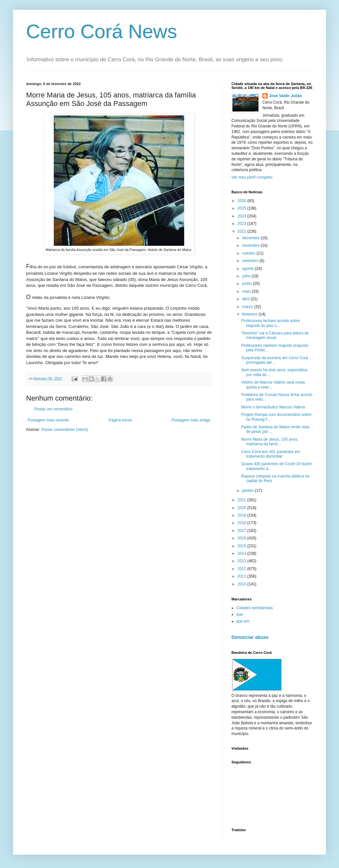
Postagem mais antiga (191, 420)
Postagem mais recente (48, 420)
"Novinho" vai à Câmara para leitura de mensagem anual (275, 335)
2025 (243, 208)
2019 (243, 515)
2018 (243, 523)
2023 (243, 224)
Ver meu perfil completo (252, 177)
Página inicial (120, 420)
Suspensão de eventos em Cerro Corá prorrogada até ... (275, 360)
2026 (243, 201)
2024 (243, 216)
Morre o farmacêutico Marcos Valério (273, 407)
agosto (249, 269)
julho (247, 276)
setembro (251, 261)
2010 (243, 584)
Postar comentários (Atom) (65, 430)
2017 (243, 531)
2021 (243, 500)
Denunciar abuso (250, 637)
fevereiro (250, 314)
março (248, 307)
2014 (243, 553)
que (240, 614)
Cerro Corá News (102, 31)
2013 (243, 561)
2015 (243, 546)
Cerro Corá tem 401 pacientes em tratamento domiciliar (271, 454)
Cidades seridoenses (255, 608)
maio (247, 291)
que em (243, 621)
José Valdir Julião (285, 96)
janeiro (249, 491)
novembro (251, 245)
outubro (249, 253)
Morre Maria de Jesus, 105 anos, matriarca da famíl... (270, 442)
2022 (243, 231)
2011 (243, 576)
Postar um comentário (53, 409)
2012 (243, 569)
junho (248, 284)
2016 (243, 538)
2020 (243, 508)
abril (246, 299)
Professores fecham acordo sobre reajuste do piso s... (271, 323)
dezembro (251, 238)
